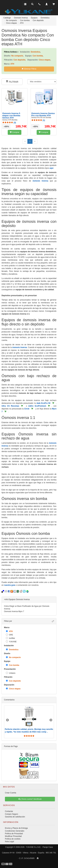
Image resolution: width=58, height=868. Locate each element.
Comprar (15, 132)
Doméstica (12, 650)
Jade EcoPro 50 (43, 403)
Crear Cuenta (11, 793)
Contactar (9, 811)
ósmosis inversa (40, 181)
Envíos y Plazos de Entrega (16, 828)
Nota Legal (9, 842)
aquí (51, 168)
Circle (27, 409)
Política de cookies (13, 839)
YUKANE (11, 642)
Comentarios (9, 700)
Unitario (11, 673)
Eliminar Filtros (29, 69)
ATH (9, 631)
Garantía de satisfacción (15, 817)
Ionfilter (10, 638)
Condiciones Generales (15, 831)
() (9, 123)
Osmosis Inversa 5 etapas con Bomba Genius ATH (11, 116)
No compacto (13, 657)
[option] (29, 722)
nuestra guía (10, 585)
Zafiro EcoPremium (37, 406)
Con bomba (13, 665)
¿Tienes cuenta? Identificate (30, 799)
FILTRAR (12, 82)
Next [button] (51, 720)
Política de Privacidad (14, 834)
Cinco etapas (13, 689)
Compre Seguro (12, 814)
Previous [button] (7, 720)
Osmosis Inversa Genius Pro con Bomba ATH (43, 114)
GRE (9, 635)
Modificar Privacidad (13, 836)
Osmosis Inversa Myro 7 (14, 611)
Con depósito (13, 681)
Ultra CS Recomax (10, 406)
